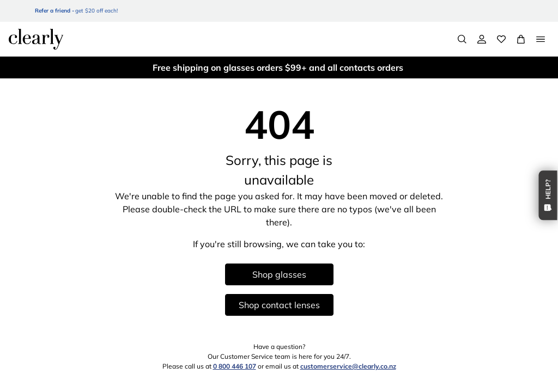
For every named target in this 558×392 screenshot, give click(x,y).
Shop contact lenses (279, 305)
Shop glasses (279, 274)
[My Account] (482, 39)
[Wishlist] (501, 39)
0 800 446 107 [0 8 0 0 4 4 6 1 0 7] (235, 366)
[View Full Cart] (521, 39)
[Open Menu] (541, 39)
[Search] (462, 39)
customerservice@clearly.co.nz (348, 366)
